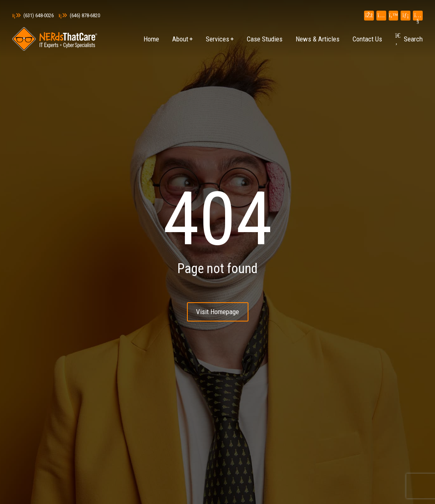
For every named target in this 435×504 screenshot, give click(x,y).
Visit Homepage (217, 312)
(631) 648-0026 (33, 15)
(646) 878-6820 (79, 15)
